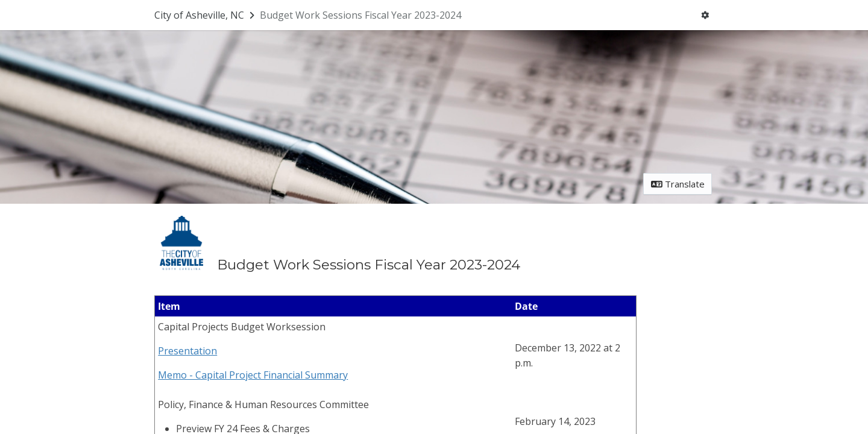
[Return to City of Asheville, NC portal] (206, 15)
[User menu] (705, 15)
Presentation (187, 351)
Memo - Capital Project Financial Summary (253, 375)
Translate (678, 184)
